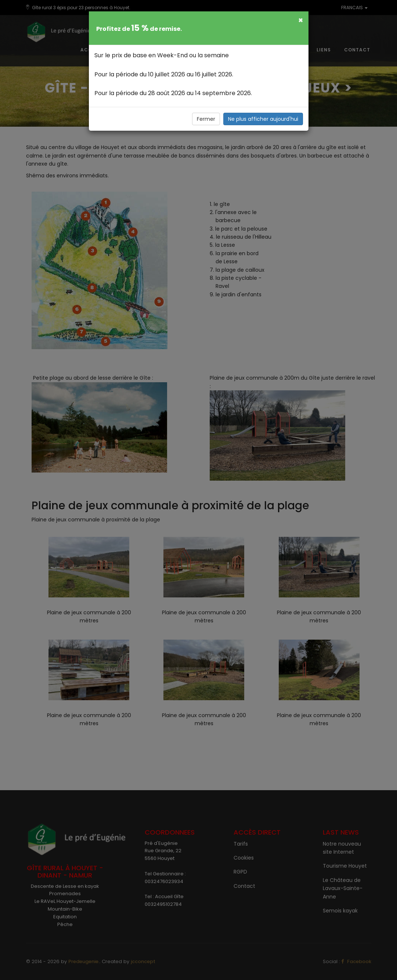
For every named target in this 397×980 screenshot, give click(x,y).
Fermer (206, 119)
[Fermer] (301, 20)
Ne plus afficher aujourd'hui (263, 119)
